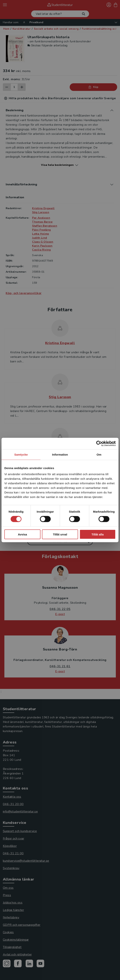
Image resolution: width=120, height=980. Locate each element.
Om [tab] (99, 455)
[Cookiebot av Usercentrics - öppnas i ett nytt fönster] (99, 444)
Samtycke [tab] (21, 455)
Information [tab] (60, 455)
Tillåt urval (60, 534)
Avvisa (22, 534)
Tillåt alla (98, 534)
